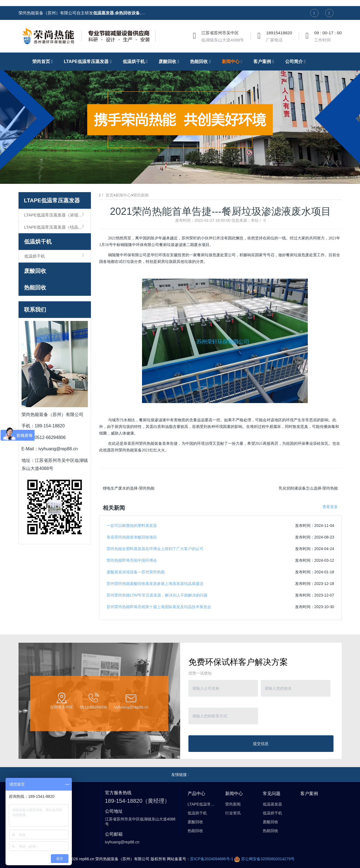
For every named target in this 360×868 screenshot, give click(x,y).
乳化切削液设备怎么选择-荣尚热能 (308, 488)
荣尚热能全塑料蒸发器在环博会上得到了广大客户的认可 (155, 549)
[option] (180, 118)
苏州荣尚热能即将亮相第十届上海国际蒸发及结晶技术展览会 (159, 607)
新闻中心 (123, 195)
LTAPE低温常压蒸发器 (52, 200)
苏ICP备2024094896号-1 (212, 859)
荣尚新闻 (141, 195)
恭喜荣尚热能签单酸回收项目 (132, 537)
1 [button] (174, 176)
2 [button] (180, 176)
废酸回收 (35, 271)
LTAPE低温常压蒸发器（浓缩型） (55, 215)
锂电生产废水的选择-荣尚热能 (129, 488)
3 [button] (187, 176)
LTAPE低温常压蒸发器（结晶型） (55, 227)
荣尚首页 (44, 61)
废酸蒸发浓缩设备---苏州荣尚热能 (136, 572)
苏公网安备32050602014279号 (264, 859)
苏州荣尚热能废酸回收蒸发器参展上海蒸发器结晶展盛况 (155, 584)
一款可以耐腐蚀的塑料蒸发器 (132, 525)
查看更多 (330, 507)
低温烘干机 (38, 242)
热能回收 (35, 287)
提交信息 (261, 744)
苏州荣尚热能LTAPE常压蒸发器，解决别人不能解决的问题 (157, 595)
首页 (109, 195)
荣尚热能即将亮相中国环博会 (132, 560)
